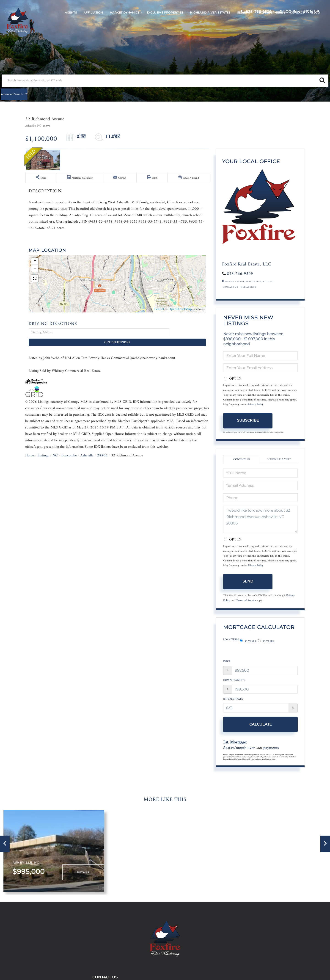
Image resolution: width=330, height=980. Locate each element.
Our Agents (248, 297)
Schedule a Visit (279, 469)
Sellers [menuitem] (235, 31)
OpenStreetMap (180, 458)
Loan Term (231, 649)
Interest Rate (233, 702)
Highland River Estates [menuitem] (202, 31)
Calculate (248, 727)
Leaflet (159, 458)
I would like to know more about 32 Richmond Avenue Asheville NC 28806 (260, 529)
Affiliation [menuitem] (85, 31)
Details (87, 876)
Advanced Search (157, 92)
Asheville (87, 596)
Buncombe (69, 596)
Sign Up (302, 16)
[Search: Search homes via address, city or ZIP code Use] (68, 92)
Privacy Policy (256, 414)
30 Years (248, 650)
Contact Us (230, 297)
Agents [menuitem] (63, 31)
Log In (280, 16)
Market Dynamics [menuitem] (116, 31)
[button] (125, 92)
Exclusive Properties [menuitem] (157, 31)
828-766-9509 (247, 17)
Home (30, 596)
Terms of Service (246, 610)
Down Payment (234, 683)
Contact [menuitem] (289, 31)
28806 (102, 596)
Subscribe (248, 430)
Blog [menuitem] (307, 31)
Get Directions (189, 481)
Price (227, 664)
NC (55, 596)
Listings (43, 596)
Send (248, 591)
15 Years (266, 650)
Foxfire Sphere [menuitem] (261, 31)
